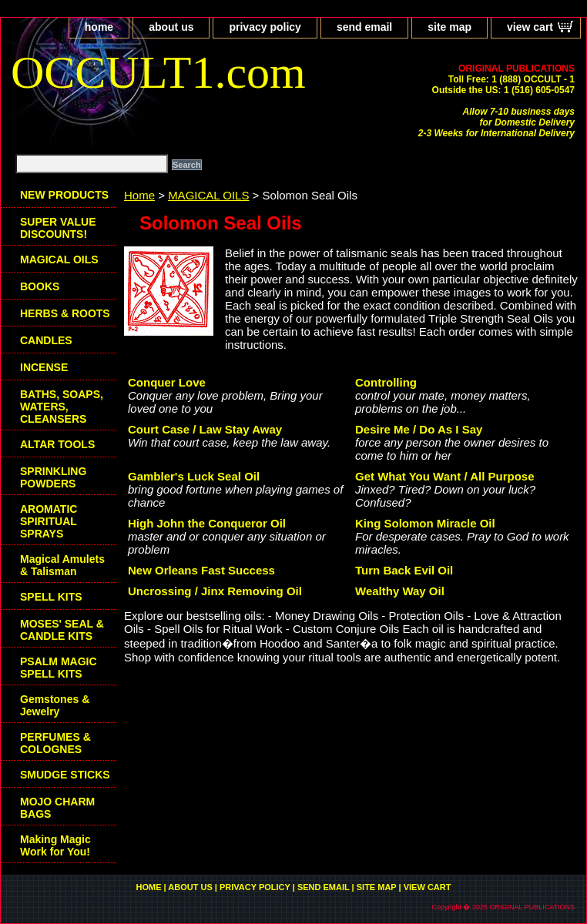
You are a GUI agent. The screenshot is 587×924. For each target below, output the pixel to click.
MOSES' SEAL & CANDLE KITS (62, 630)
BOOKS (40, 286)
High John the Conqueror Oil (207, 523)
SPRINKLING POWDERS (53, 477)
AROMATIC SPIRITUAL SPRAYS (49, 521)
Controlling (386, 382)
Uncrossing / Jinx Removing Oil (215, 591)
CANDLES (46, 340)
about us (171, 27)
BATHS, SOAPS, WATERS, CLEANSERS (62, 407)
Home (139, 195)
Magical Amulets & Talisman (62, 565)
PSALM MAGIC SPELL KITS (59, 668)
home (99, 27)
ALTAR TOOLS (57, 444)
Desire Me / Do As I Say (419, 429)
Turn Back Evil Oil (404, 570)
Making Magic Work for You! (55, 845)
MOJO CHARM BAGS (57, 808)
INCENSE (44, 367)
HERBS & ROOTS (65, 313)
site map (449, 27)
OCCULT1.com (158, 72)
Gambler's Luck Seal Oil (194, 476)
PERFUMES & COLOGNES (55, 743)
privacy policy (265, 27)
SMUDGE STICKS (65, 775)
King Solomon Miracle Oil (425, 523)
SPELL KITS (51, 597)
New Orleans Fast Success (201, 570)
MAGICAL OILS (208, 195)
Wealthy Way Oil (400, 591)
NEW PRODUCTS (64, 195)
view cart (530, 27)
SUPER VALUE (58, 228)
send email (364, 27)
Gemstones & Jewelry (55, 705)
